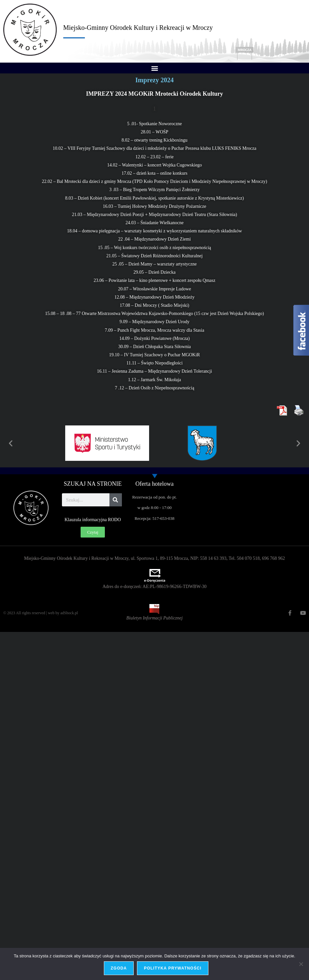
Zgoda (119, 968)
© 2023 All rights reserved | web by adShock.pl (41, 613)
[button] (154, 68)
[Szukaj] (116, 500)
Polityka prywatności (173, 968)
